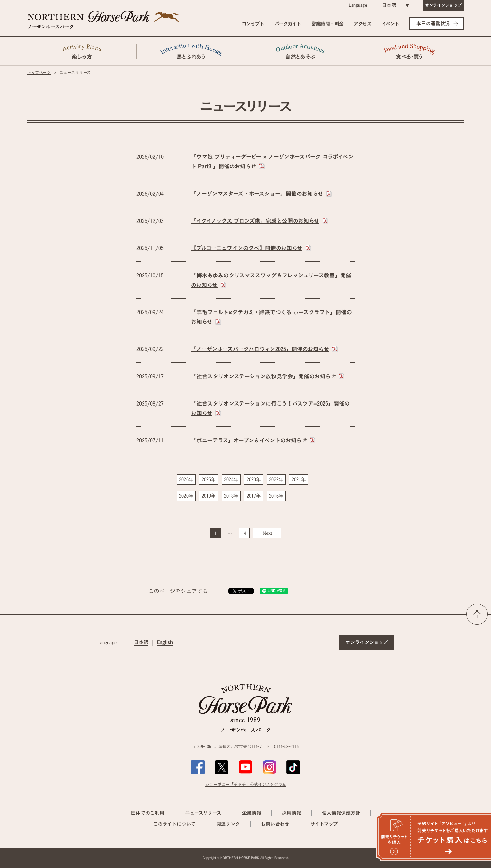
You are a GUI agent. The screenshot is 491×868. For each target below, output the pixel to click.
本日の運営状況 (433, 24)
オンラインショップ (443, 5)
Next (267, 533)
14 (244, 533)
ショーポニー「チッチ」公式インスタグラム (246, 784)
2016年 (276, 496)
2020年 (186, 496)
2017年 (254, 496)
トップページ (39, 72)
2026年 (186, 479)
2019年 (209, 496)
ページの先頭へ (477, 614)
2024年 (231, 479)
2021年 (299, 479)
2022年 (276, 479)
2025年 (209, 479)
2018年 (231, 496)
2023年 (254, 479)
